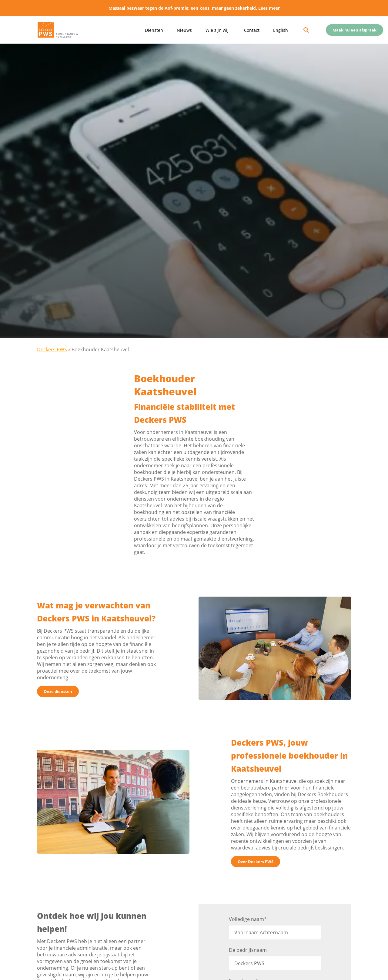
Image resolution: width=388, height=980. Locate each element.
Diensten (154, 30)
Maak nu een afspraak (355, 30)
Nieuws (184, 30)
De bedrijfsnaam (275, 957)
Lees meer (269, 8)
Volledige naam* (275, 926)
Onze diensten (58, 691)
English (281, 30)
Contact (252, 30)
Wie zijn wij (217, 30)
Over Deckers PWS (256, 862)
